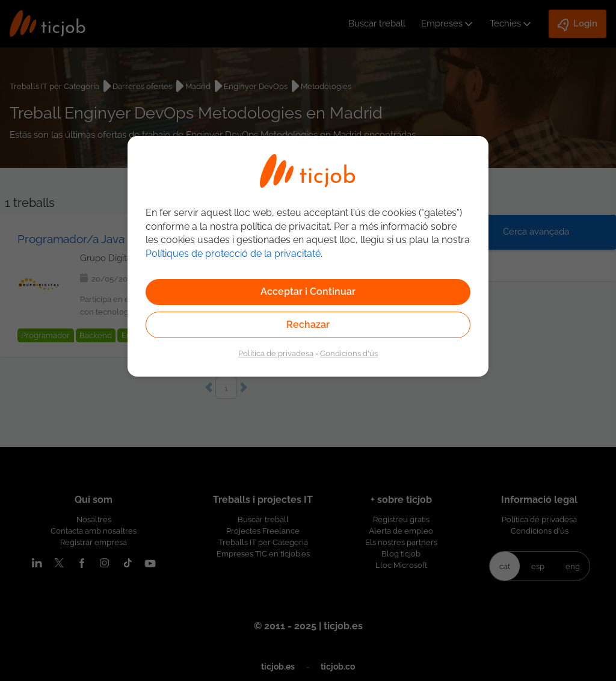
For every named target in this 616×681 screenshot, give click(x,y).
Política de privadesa (276, 353)
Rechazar (308, 325)
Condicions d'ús (349, 353)
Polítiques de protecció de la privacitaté (233, 254)
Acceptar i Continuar (308, 291)
